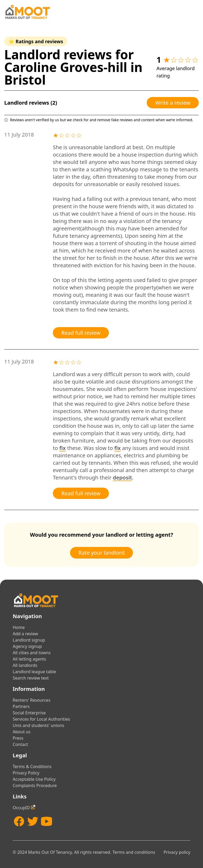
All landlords (25, 665)
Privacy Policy (26, 773)
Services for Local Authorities (41, 719)
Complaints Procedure (35, 785)
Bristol (25, 80)
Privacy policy (177, 852)
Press (18, 738)
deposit (123, 477)
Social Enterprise (29, 713)
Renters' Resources (32, 700)
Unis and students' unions (38, 725)
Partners (21, 706)
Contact (20, 744)
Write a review (173, 103)
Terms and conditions (134, 852)
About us (22, 732)
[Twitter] (33, 821)
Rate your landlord (101, 553)
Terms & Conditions (32, 767)
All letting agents (29, 659)
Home (19, 627)
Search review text (31, 678)
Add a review (25, 634)
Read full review (81, 333)
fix (63, 448)
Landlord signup (29, 640)
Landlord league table (34, 672)
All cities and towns (32, 653)
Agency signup (27, 646)
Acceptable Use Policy (34, 779)
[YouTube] (47, 821)
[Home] (27, 12)
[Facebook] (19, 821)
